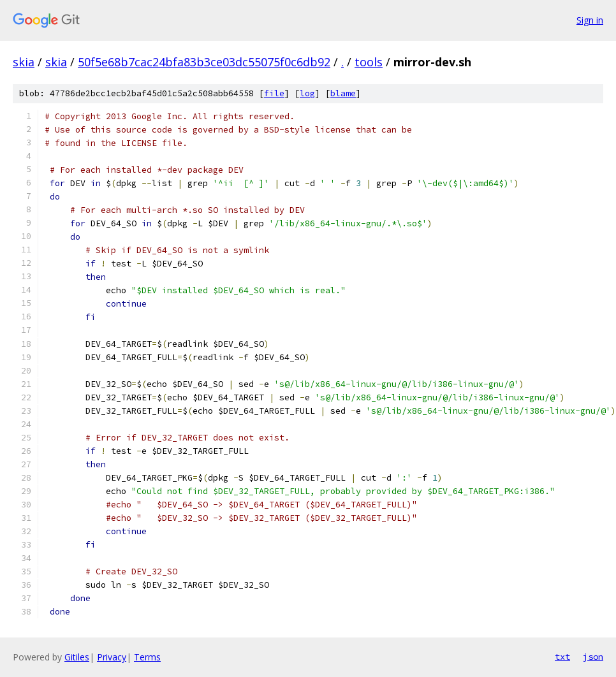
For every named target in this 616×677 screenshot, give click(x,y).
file (274, 93)
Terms (147, 657)
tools (369, 62)
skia (24, 62)
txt (562, 657)
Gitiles (77, 657)
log (307, 93)
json (593, 657)
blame (343, 93)
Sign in (590, 20)
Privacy (112, 657)
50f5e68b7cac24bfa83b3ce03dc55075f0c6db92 (204, 62)
